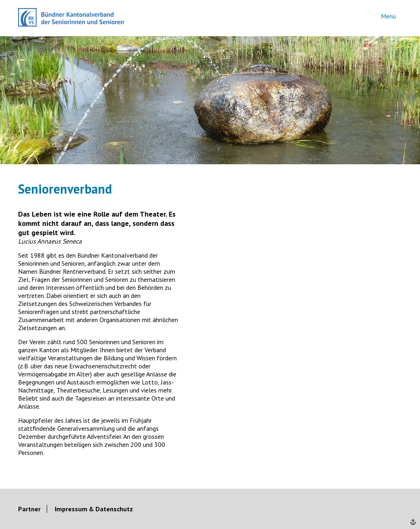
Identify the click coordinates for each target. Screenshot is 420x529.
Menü (388, 16)
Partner (29, 509)
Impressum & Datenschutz (94, 509)
